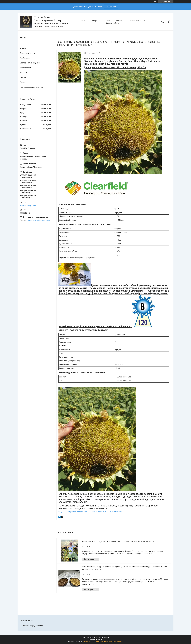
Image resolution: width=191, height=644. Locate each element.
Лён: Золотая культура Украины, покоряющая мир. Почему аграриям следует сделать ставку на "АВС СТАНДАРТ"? (124, 568)
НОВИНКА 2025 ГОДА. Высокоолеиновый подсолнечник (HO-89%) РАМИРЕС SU (119, 541)
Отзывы (23, 82)
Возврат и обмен (113, 23)
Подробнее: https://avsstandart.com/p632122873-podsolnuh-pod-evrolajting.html (90, 512)
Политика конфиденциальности (112, 642)
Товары (94, 21)
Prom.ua (106, 637)
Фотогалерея (25, 68)
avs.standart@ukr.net (28, 206)
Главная (82, 21)
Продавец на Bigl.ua (96, 639)
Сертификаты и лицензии (30, 63)
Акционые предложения (33, 626)
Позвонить (111, 7)
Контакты (120, 21)
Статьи (23, 77)
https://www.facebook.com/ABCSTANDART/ (40, 220)
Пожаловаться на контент (91, 642)
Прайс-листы (25, 58)
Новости (23, 73)
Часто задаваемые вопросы (31, 87)
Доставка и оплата (138, 21)
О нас (108, 21)
